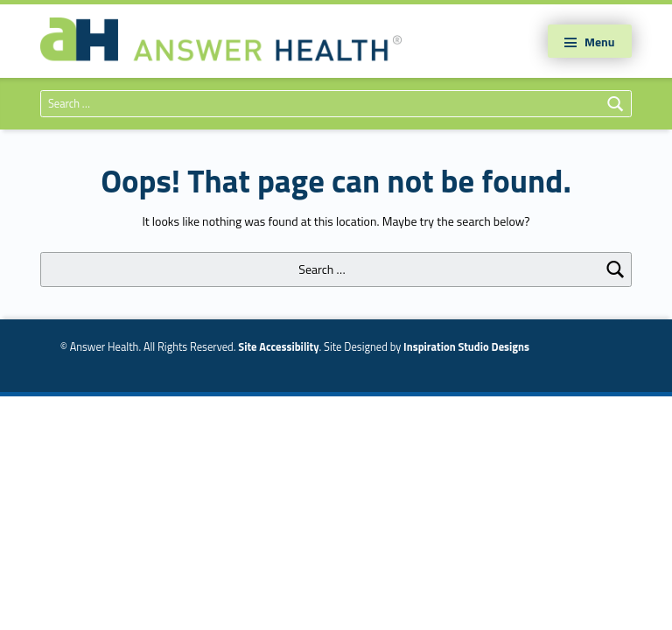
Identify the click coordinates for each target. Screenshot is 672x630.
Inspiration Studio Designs (466, 347)
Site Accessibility (278, 347)
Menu (600, 42)
